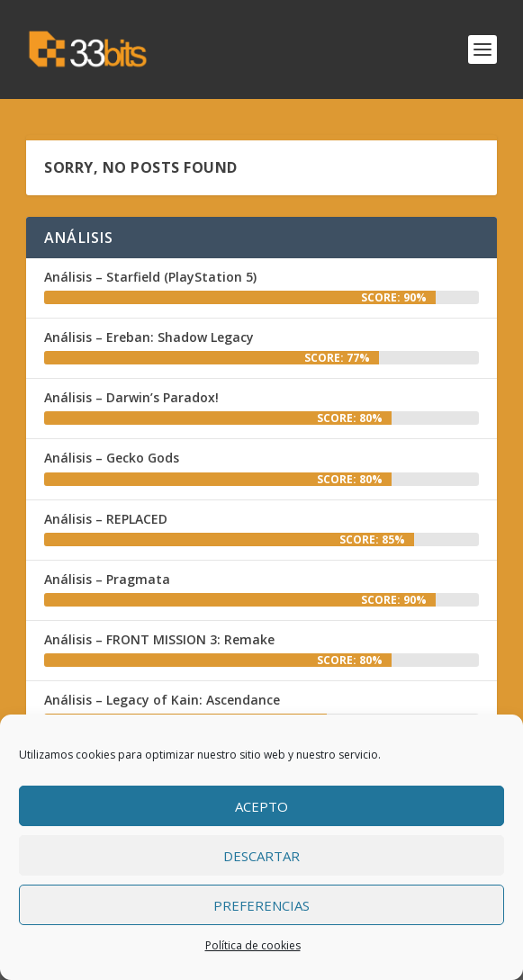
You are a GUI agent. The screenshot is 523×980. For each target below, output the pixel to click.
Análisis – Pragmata (107, 579)
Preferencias (261, 905)
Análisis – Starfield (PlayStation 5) (150, 277)
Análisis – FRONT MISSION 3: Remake (159, 639)
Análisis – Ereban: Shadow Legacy (149, 337)
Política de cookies (253, 945)
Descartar (261, 856)
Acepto (261, 806)
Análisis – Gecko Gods (112, 458)
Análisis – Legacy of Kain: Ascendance (162, 700)
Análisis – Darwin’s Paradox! (131, 397)
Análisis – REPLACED (106, 519)
